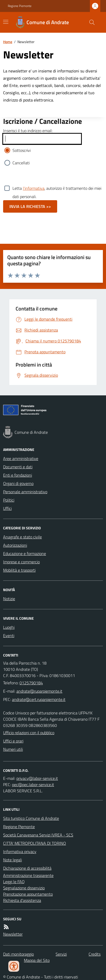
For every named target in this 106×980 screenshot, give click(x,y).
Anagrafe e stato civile (22, 537)
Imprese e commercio (21, 562)
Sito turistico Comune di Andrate (31, 818)
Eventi (9, 636)
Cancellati (21, 163)
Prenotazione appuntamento (28, 894)
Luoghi (9, 627)
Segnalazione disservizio (24, 888)
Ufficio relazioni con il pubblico (29, 733)
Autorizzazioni (15, 545)
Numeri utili (13, 749)
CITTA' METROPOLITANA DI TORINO (35, 843)
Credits (95, 954)
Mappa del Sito (37, 960)
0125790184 (31, 683)
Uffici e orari (13, 741)
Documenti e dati (18, 467)
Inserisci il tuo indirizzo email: (28, 131)
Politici (9, 500)
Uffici (7, 508)
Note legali (12, 860)
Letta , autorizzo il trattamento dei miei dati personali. (57, 188)
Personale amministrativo (25, 492)
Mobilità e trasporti (19, 570)
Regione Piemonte (20, 6)
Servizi (61, 954)
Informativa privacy (20, 851)
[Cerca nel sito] (90, 22)
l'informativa (34, 188)
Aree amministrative (21, 458)
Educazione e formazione (25, 553)
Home (8, 42)
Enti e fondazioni (18, 475)
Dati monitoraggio (18, 954)
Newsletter (13, 934)
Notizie (9, 599)
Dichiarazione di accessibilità (27, 868)
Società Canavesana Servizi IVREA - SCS (38, 835)
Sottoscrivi (22, 150)
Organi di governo (18, 483)
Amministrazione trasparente (28, 875)
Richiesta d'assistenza (22, 900)
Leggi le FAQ (14, 882)
